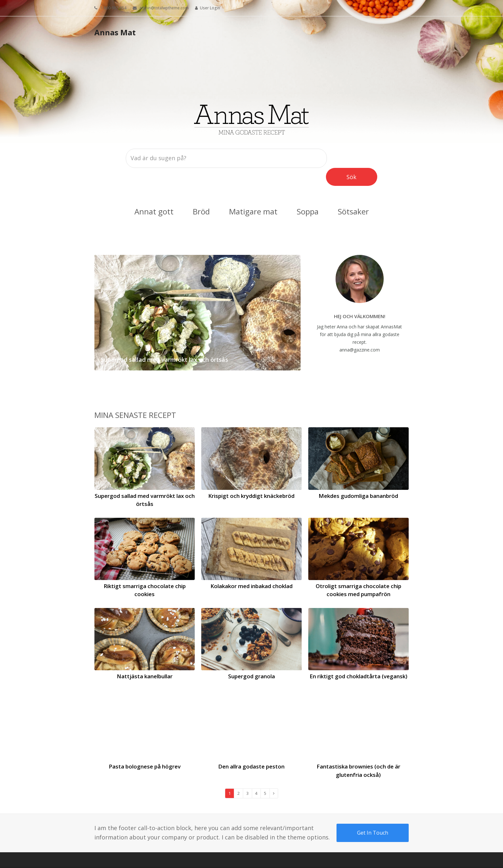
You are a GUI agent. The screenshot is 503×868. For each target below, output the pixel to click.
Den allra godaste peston (251, 748)
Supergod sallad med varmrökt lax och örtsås (164, 342)
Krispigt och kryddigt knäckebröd (251, 478)
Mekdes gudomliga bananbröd (358, 478)
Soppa (308, 193)
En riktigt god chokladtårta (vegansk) (358, 658)
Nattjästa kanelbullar (145, 658)
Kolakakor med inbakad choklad (251, 568)
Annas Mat (115, 32)
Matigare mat (253, 193)
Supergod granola (251, 658)
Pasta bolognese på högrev (145, 748)
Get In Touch (373, 815)
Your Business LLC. (131, 858)
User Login (210, 8)
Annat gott (154, 193)
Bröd (201, 193)
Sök (359, 157)
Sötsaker (353, 193)
